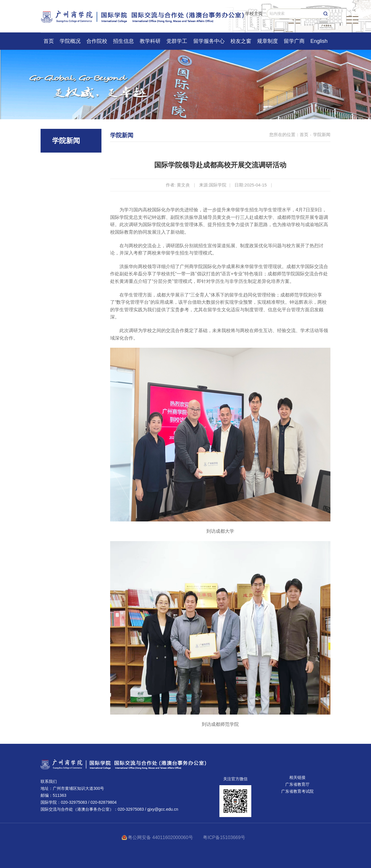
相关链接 (297, 777)
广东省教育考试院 (297, 791)
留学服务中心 (209, 41)
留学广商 (294, 41)
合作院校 (97, 41)
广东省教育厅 (297, 784)
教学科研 (150, 41)
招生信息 (123, 41)
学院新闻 (322, 134)
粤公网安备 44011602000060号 (161, 837)
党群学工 (177, 41)
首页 (49, 41)
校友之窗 (241, 41)
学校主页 (254, 13)
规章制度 (268, 41)
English (319, 41)
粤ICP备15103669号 (224, 837)
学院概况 (70, 41)
